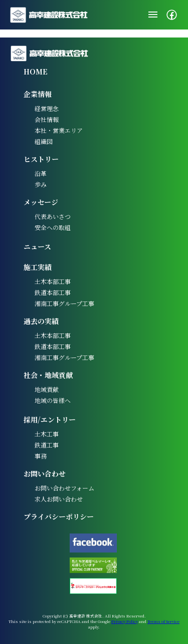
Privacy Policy (125, 621)
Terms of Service (163, 621)
